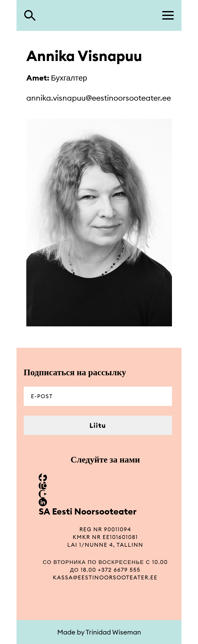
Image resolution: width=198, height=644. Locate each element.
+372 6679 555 (119, 570)
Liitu (98, 425)
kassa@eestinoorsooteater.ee (105, 577)
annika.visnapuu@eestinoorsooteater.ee (99, 98)
